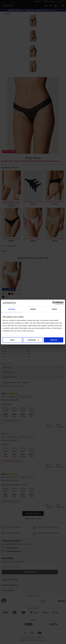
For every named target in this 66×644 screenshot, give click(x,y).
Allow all (54, 340)
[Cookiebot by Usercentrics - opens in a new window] (54, 303)
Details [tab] (33, 309)
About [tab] (54, 309)
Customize (33, 340)
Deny (12, 340)
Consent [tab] (12, 309)
